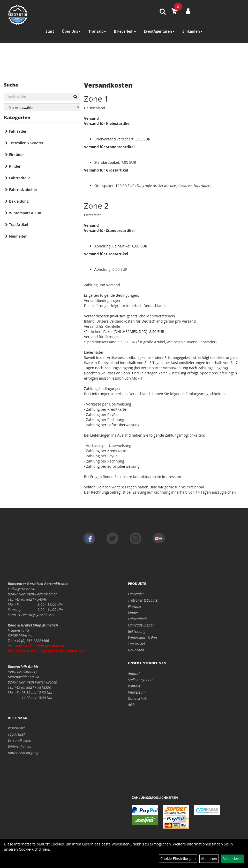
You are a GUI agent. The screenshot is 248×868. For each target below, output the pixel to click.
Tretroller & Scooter (26, 143)
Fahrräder (18, 131)
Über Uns (71, 31)
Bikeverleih (125, 31)
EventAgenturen (159, 31)
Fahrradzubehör (23, 190)
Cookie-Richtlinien (34, 849)
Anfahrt (134, 674)
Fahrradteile (20, 178)
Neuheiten (18, 236)
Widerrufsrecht (20, 747)
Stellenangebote (141, 680)
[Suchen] (75, 97)
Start (50, 31)
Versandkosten (20, 740)
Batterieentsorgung (23, 753)
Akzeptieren (232, 859)
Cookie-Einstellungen (178, 859)
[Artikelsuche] (163, 12)
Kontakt (134, 686)
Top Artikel (19, 225)
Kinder (15, 166)
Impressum (137, 692)
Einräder (17, 155)
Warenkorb (17, 728)
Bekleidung (19, 201)
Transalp (97, 31)
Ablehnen (209, 859)
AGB (131, 705)
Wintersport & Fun (25, 213)
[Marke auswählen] (42, 107)
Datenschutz (138, 698)
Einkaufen (192, 31)
